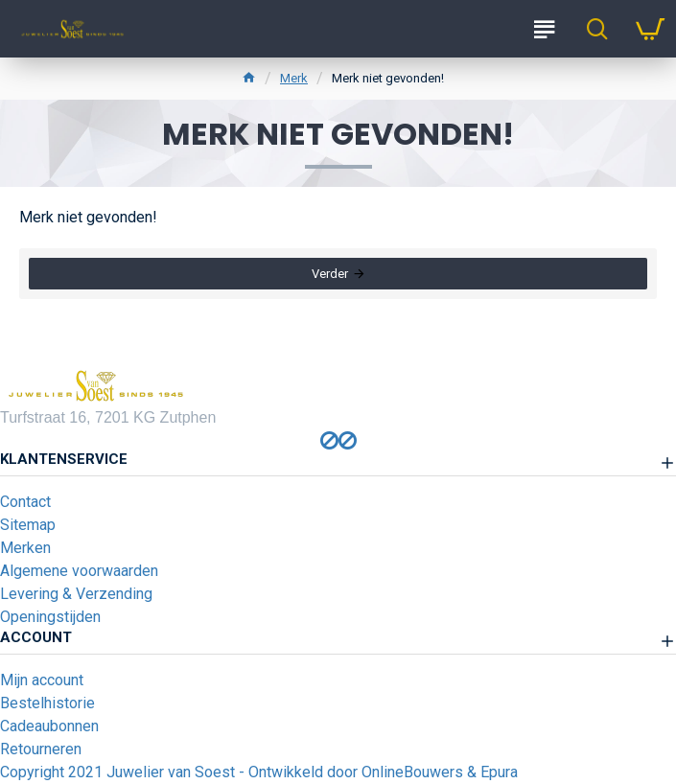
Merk (294, 78)
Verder (330, 274)
